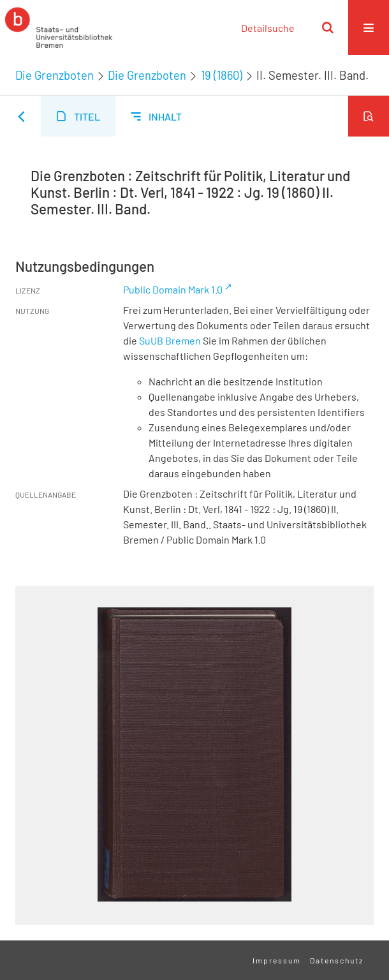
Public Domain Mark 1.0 (173, 289)
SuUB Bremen (170, 340)
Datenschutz (337, 960)
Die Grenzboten (55, 75)
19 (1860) (222, 75)
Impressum (277, 960)
